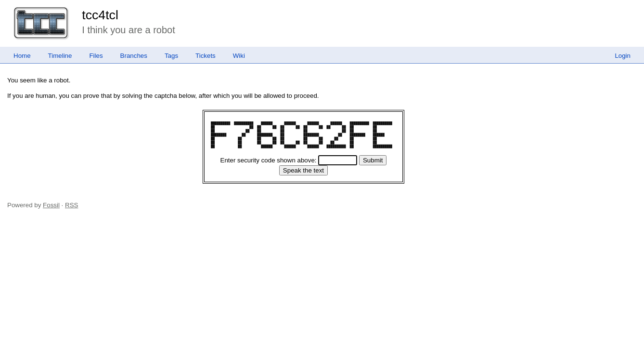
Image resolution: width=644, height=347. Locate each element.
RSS (71, 205)
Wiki (239, 56)
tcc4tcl (100, 15)
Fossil (51, 205)
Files (96, 56)
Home (22, 56)
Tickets (206, 56)
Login (623, 56)
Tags (171, 56)
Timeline (60, 56)
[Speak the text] (303, 170)
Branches (134, 56)
